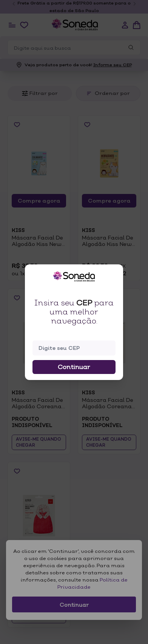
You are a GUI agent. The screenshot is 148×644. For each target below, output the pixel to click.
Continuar (74, 367)
